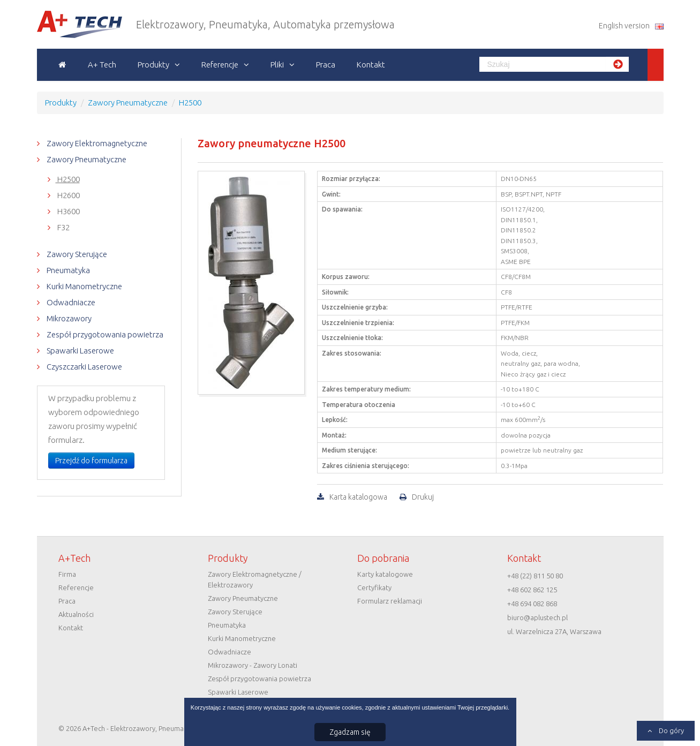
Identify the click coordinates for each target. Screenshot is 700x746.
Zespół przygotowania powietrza (104, 334)
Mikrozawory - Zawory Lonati (253, 665)
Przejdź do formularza (91, 461)
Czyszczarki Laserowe (84, 367)
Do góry (671, 730)
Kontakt (371, 65)
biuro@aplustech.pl (537, 617)
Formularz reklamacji (390, 601)
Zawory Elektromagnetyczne (96, 143)
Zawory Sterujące (76, 254)
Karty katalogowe (385, 574)
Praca (326, 65)
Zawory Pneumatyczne (86, 159)
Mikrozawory (68, 318)
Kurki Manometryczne (84, 286)
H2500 (68, 179)
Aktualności (76, 614)
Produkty (153, 65)
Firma (67, 574)
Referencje (220, 65)
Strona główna (62, 65)
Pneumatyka (67, 270)
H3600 (68, 211)
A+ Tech (102, 65)
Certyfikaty (374, 587)
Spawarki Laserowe (80, 351)
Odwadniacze (70, 302)
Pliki (277, 65)
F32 (63, 227)
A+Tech (55, 24)
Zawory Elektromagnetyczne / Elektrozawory (255, 579)
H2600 (68, 195)
